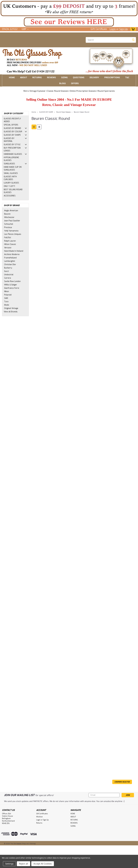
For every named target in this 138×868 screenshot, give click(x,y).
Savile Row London (12, 281)
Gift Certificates (42, 814)
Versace (8, 248)
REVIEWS (51, 77)
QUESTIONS (79, 77)
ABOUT (24, 77)
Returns (39, 823)
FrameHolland (10, 258)
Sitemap (33, 844)
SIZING (64, 77)
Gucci (6, 271)
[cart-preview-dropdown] (133, 29)
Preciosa (8, 227)
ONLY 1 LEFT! (9, 186)
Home (34, 112)
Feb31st (8, 238)
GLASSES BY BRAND (12, 128)
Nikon (7, 291)
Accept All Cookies (43, 864)
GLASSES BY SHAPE (12, 135)
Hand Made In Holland (14, 251)
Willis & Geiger (11, 285)
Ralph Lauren (10, 241)
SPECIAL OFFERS (11, 125)
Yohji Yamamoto (11, 231)
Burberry (8, 268)
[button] (69, 8)
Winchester (9, 217)
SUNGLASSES (9, 164)
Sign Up (124, 29)
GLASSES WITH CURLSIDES (10, 178)
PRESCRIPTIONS (112, 77)
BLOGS (63, 83)
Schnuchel (9, 224)
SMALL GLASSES (11, 173)
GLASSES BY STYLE (12, 145)
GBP (25, 29)
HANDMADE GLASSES (13, 154)
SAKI (6, 298)
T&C (127, 77)
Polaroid (8, 295)
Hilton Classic (10, 244)
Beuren (7, 214)
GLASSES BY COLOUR (13, 132)
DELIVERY (94, 77)
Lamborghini (10, 261)
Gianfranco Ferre (12, 288)
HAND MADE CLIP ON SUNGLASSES (13, 168)
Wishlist (39, 817)
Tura (6, 302)
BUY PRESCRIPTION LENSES (12, 149)
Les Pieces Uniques (13, 234)
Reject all (24, 864)
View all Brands (11, 312)
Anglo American (11, 211)
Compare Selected (122, 782)
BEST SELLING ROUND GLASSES (13, 191)
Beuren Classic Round (82, 112)
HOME (12, 77)
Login (113, 29)
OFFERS (75, 83)
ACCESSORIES (10, 196)
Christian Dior (10, 265)
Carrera (8, 278)
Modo (7, 305)
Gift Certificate (99, 29)
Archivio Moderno (12, 254)
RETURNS (37, 77)
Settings (9, 864)
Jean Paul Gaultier (12, 221)
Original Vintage (11, 308)
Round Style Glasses (63, 112)
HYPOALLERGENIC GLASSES (11, 159)
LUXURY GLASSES (11, 183)
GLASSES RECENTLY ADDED (12, 120)
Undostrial (9, 275)
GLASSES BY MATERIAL (9, 140)
